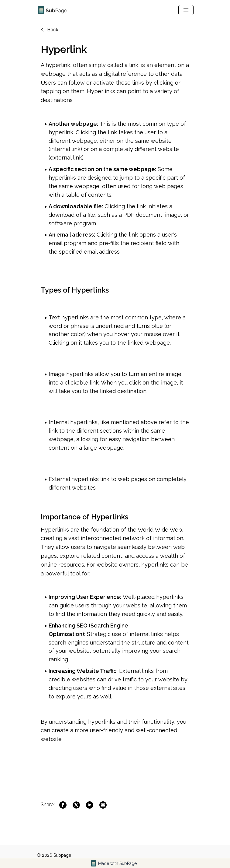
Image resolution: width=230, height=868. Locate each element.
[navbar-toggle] (186, 10)
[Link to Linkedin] (90, 805)
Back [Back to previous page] (49, 30)
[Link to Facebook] (63, 805)
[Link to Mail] (103, 805)
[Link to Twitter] (76, 805)
